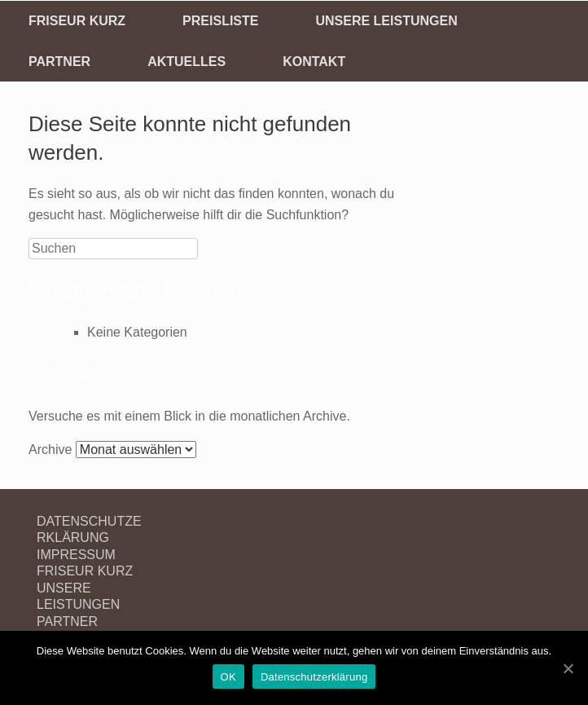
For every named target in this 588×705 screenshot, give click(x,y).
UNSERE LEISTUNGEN (386, 21)
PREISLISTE (220, 21)
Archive (50, 449)
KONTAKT (314, 62)
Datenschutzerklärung (314, 677)
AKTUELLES (186, 62)
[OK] (568, 668)
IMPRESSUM (76, 555)
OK (228, 677)
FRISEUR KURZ (77, 21)
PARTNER (59, 62)
